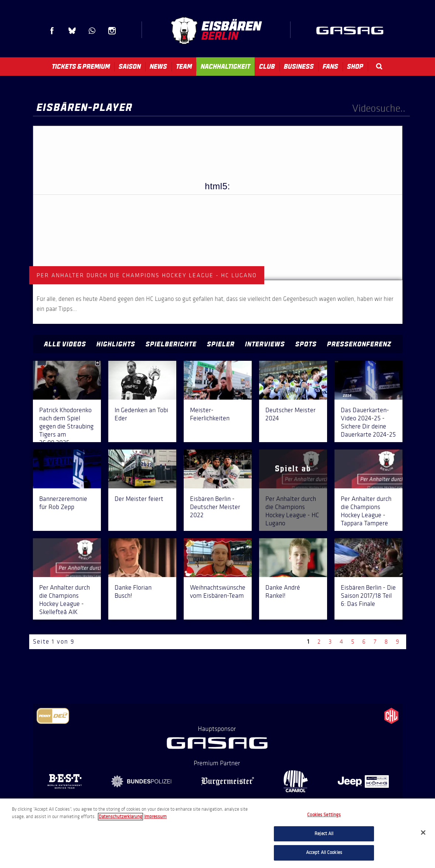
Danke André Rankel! (283, 591)
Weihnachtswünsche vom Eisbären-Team (218, 591)
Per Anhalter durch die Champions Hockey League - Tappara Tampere (366, 511)
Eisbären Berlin (216, 30)
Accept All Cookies (324, 852)
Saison (130, 67)
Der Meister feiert (139, 499)
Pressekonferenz (359, 344)
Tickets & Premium (81, 67)
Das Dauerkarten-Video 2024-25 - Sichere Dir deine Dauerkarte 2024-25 (368, 422)
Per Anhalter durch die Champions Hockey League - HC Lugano (292, 511)
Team (184, 67)
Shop (355, 67)
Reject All (324, 834)
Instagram (112, 31)
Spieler (221, 344)
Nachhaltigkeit (225, 67)
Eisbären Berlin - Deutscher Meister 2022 (215, 507)
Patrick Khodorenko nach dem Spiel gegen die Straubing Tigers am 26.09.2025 (66, 426)
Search (379, 66)
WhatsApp (92, 31)
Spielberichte (171, 344)
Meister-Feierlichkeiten (210, 414)
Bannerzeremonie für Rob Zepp (63, 503)
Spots (306, 344)
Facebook (52, 31)
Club (267, 67)
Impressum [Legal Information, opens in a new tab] (155, 817)
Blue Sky (72, 31)
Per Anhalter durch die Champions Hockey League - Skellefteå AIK (64, 600)
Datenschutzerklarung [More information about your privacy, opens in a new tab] (120, 817)
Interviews (265, 344)
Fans (330, 67)
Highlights (116, 344)
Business (299, 67)
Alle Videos (65, 344)
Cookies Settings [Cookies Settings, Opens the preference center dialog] (324, 815)
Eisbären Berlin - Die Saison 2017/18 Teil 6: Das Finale (368, 596)
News (158, 67)
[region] (217, 833)
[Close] (423, 833)
